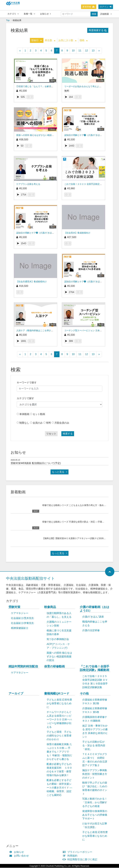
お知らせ (45, 14)
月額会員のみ (62, 423)
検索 (94, 14)
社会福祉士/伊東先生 (22, 623)
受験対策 (14, 607)
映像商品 (50, 607)
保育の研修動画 (54, 667)
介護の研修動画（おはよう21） (95, 609)
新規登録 (89, 7)
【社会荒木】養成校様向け (77, 233)
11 (80, 51)
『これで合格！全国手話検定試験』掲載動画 (95, 668)
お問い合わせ (20, 856)
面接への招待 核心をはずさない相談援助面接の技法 (42, 135)
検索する (68, 434)
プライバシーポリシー (78, 852)
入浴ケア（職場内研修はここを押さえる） (37, 331)
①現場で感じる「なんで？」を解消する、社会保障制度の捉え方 (48, 87)
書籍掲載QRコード (57, 694)
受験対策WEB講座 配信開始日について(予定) (36, 463)
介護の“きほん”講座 (93, 617)
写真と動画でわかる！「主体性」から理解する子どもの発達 (95, 803)
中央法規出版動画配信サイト (30, 579)
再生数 (50, 41)
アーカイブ (16, 694)
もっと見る (59, 472)
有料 (48, 423)
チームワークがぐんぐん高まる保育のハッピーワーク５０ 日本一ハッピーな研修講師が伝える (59, 720)
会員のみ (38, 423)
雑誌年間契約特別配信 (23, 667)
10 (73, 51)
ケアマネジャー (20, 613)
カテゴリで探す (25, 399)
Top (8, 21)
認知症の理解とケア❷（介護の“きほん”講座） (39, 233)
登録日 (36, 41)
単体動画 (24, 414)
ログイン (106, 7)
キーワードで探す (27, 383)
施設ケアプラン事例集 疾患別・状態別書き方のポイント (95, 774)
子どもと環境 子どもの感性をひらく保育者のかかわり (59, 736)
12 (86, 51)
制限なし (24, 423)
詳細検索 (106, 14)
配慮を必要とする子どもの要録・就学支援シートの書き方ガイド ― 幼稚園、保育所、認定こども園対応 (59, 788)
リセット (51, 434)
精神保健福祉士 (20, 628)
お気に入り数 (67, 41)
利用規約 (71, 856)
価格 (84, 41)
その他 (84, 694)
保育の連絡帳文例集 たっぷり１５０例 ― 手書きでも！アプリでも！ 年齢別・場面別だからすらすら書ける (59, 752)
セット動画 (39, 414)
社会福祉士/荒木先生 (22, 618)
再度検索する (98, 31)
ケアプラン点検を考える (28, 184)
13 (93, 51)
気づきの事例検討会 (58, 639)
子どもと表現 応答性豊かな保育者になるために (59, 704)
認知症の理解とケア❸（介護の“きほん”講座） (87, 135)
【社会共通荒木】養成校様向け (31, 282)
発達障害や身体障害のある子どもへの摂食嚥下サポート (95, 815)
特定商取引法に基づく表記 (81, 860)
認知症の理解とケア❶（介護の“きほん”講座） (87, 282)
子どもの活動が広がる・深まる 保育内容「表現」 (94, 746)
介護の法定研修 (91, 631)
